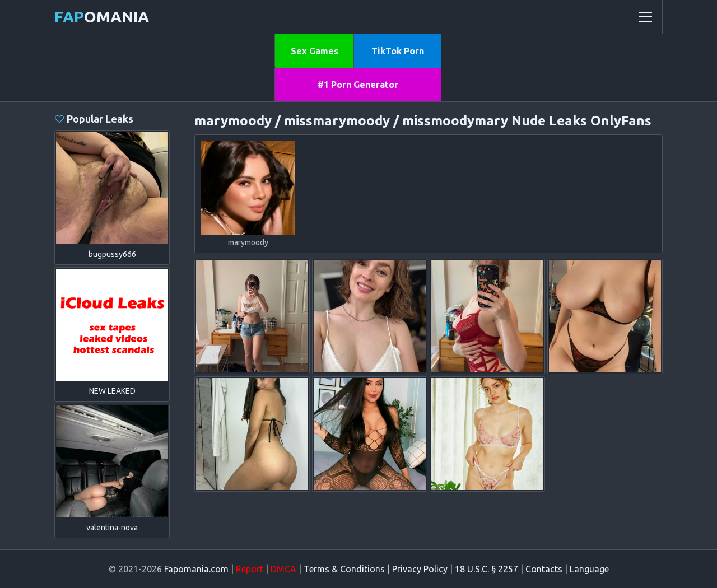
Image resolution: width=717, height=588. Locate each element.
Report (250, 569)
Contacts (544, 569)
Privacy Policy (420, 569)
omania (102, 17)
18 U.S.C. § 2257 (486, 569)
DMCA (283, 569)
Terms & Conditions (344, 569)
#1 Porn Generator (358, 85)
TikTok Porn (398, 51)
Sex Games (315, 51)
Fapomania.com (196, 569)
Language (589, 569)
